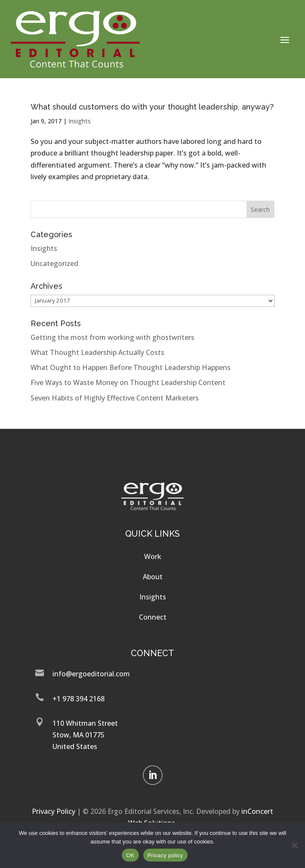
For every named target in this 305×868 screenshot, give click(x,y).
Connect (153, 617)
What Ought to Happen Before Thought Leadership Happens (131, 367)
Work (153, 556)
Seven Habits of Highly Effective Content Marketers (115, 398)
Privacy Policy (54, 811)
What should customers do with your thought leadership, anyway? (152, 107)
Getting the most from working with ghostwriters (112, 337)
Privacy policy (165, 855)
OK (130, 855)
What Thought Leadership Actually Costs (97, 352)
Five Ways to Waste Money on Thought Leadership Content (128, 382)
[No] (294, 845)
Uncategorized (54, 263)
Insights (80, 121)
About (153, 577)
